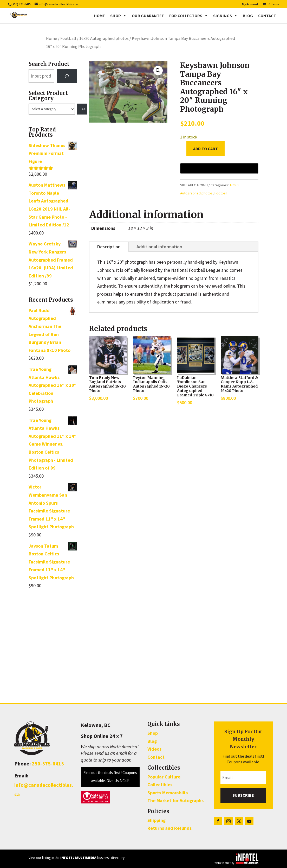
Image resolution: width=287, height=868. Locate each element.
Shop (118, 16)
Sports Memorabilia (168, 793)
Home (99, 16)
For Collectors (189, 16)
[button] (158, 71)
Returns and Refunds (169, 828)
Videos (154, 749)
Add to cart (206, 149)
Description (109, 247)
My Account (250, 4)
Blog (248, 16)
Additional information (159, 247)
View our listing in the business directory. (77, 858)
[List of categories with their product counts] (52, 109)
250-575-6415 (48, 764)
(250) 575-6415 (21, 4)
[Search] (67, 76)
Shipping (156, 820)
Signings (225, 16)
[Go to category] (82, 109)
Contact (267, 16)
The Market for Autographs (175, 800)
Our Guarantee (148, 16)
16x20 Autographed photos (104, 38)
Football (68, 38)
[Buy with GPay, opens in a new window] (219, 168)
